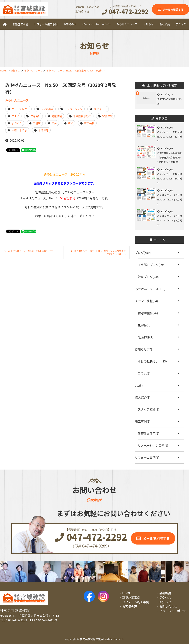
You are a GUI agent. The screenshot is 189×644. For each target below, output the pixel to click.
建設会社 (89, 123)
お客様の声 (70, 24)
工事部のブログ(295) (153, 265)
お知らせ (148, 24)
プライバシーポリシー (174, 611)
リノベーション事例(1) (154, 445)
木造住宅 (43, 130)
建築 (70, 123)
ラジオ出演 (47, 109)
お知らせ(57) (145, 349)
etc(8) (140, 385)
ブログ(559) (144, 253)
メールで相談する (173, 9)
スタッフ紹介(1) (150, 409)
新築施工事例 (20, 24)
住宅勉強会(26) (149, 313)
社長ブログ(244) (150, 277)
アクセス (181, 24)
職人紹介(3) (144, 397)
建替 (54, 123)
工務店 (37, 123)
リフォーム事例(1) (148, 457)
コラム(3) (146, 373)
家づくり (17, 123)
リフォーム (100, 109)
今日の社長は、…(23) (154, 361)
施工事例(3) (144, 421)
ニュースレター (20, 109)
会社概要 (165, 24)
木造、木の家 (19, 130)
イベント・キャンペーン (97, 24)
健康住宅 (57, 116)
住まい (15, 116)
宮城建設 (107, 116)
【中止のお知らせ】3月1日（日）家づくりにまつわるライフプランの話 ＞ (98, 253)
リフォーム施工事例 (46, 24)
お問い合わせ (168, 606)
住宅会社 (35, 116)
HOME (126, 593)
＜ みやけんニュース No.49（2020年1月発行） (29, 251)
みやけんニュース (127, 24)
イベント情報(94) (148, 301)
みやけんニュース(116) (152, 289)
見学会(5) (146, 325)
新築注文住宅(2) (150, 433)
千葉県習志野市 (82, 116)
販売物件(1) (147, 337)
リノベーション (73, 109)
